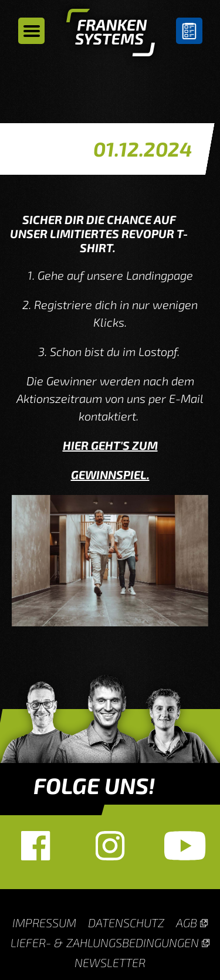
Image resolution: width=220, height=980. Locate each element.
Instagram (110, 846)
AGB (187, 923)
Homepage (111, 35)
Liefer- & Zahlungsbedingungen (105, 942)
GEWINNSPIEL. (110, 474)
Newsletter (110, 962)
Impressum (44, 923)
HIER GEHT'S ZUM (110, 445)
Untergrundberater (189, 31)
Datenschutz (126, 923)
